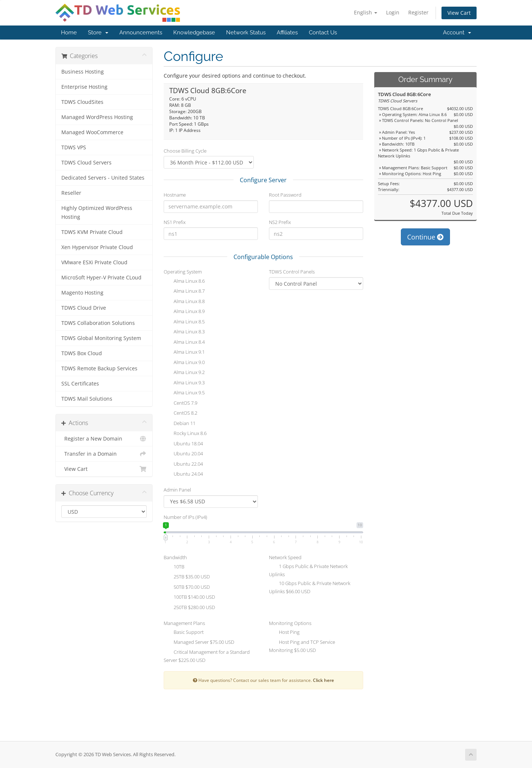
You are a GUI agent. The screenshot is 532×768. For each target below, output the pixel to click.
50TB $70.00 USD (187, 588)
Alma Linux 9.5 (184, 393)
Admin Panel (177, 490)
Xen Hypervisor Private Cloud (97, 247)
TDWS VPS (74, 147)
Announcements (141, 33)
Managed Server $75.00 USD (199, 643)
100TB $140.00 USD (189, 598)
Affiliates (287, 33)
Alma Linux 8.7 (184, 292)
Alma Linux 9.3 (184, 383)
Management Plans (184, 623)
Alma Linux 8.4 (184, 343)
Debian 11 (180, 424)
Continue (425, 237)
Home (69, 33)
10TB (174, 567)
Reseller (71, 193)
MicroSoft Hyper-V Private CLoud (101, 278)
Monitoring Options (290, 623)
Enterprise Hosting (84, 87)
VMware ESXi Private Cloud (94, 262)
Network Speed (285, 557)
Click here (323, 680)
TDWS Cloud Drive (84, 308)
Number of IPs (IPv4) (185, 517)
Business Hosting (83, 72)
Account (457, 33)
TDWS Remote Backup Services (99, 368)
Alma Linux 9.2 (184, 373)
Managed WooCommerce (92, 132)
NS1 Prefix (175, 222)
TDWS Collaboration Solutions (98, 323)
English (366, 12)
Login (393, 12)
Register (418, 12)
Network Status (246, 33)
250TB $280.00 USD (189, 608)
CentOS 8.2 (180, 414)
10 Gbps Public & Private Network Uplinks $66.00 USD (310, 587)
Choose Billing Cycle (185, 151)
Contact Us (323, 33)
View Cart (459, 13)
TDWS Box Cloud (82, 353)
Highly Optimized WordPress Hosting (97, 213)
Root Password (285, 195)
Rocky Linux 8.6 (185, 434)
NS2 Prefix (280, 222)
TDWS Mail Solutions (87, 399)
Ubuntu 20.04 (183, 454)
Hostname (175, 195)
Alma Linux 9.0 (184, 363)
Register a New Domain (104, 439)
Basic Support (184, 633)
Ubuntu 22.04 (183, 465)
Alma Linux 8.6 (184, 282)
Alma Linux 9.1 (184, 353)
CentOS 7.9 (180, 404)
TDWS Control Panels (292, 272)
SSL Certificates (80, 384)
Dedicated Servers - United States (103, 178)
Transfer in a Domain (104, 454)
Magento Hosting (82, 293)
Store (98, 33)
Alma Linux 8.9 (184, 312)
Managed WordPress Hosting (97, 117)
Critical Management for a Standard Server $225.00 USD (207, 656)
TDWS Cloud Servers (86, 163)
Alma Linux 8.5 (184, 322)
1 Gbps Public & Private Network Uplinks (308, 570)
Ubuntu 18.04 (183, 444)
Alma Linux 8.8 (184, 302)
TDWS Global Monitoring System (101, 338)
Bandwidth (175, 557)
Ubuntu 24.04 (183, 475)
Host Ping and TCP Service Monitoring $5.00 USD (302, 646)
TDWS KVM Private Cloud (92, 232)
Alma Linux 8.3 (184, 332)
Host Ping (284, 633)
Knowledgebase (194, 33)
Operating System (183, 272)
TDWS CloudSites (82, 102)
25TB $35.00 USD (187, 577)
